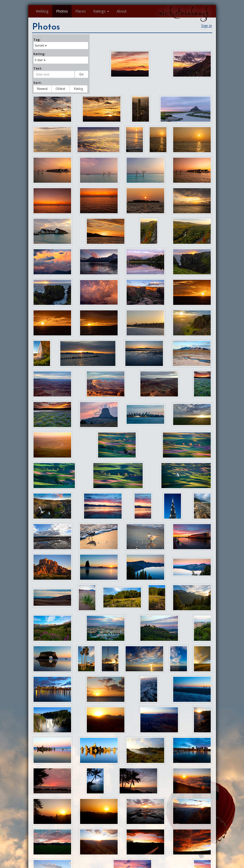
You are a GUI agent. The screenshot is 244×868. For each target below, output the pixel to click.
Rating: (39, 54)
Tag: (37, 40)
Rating (78, 89)
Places (81, 11)
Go (81, 74)
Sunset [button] (41, 45)
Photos (62, 11)
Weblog (42, 11)
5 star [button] (40, 60)
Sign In (207, 26)
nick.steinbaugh (184, 13)
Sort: (38, 83)
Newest (42, 89)
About (122, 11)
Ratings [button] (101, 11)
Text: (38, 68)
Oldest (60, 89)
